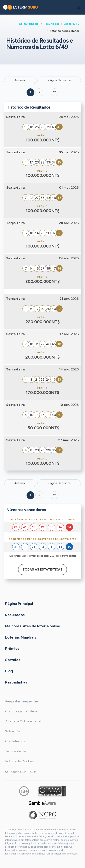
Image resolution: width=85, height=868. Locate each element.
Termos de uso (16, 751)
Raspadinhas (16, 682)
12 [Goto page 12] (55, 495)
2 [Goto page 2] (39, 92)
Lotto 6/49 (71, 24)
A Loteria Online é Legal (23, 721)
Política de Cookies (19, 761)
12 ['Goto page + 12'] (55, 92)
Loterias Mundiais (21, 637)
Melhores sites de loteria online (33, 626)
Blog (9, 671)
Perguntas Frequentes (22, 701)
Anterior (20, 80)
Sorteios (13, 660)
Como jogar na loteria (21, 711)
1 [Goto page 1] (30, 92)
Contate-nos (15, 741)
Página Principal (28, 24)
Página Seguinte (59, 80)
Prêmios (12, 649)
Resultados (52, 24)
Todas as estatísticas (42, 570)
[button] (79, 7)
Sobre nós (13, 731)
